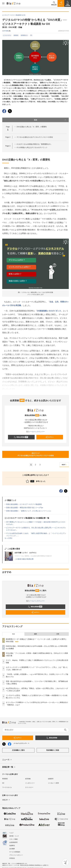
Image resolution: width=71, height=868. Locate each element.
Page (8, 137)
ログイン (49, 437)
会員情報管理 (13, 842)
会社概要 (12, 849)
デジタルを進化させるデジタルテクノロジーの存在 (35, 137)
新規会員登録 (21, 437)
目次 (50, 120)
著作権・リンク (14, 836)
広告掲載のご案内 (18, 750)
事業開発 (16, 35)
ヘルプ (11, 833)
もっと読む (9, 538)
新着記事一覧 (9, 767)
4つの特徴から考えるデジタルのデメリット (32, 147)
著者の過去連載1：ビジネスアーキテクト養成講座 (24, 504)
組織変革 (51, 779)
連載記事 (6, 800)
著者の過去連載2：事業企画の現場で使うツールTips (25, 508)
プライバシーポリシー (16, 855)
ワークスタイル (7, 787)
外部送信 (12, 858)
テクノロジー (29, 787)
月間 (58, 634)
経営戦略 (28, 779)
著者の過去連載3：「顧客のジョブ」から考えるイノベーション (29, 511)
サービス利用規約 (15, 852)
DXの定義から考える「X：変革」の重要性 (32, 127)
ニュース (7, 760)
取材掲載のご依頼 (53, 750)
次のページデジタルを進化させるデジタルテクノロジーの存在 (36, 454)
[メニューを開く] (3, 3)
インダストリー (30, 783)
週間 (35, 634)
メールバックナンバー (36, 432)
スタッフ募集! (14, 839)
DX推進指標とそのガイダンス (49, 311)
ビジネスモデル (7, 35)
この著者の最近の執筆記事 (24, 559)
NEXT (65, 465)
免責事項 (12, 846)
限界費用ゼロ (24, 35)
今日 (13, 634)
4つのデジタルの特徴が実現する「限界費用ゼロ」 (34, 144)
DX (31, 35)
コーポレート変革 (53, 783)
